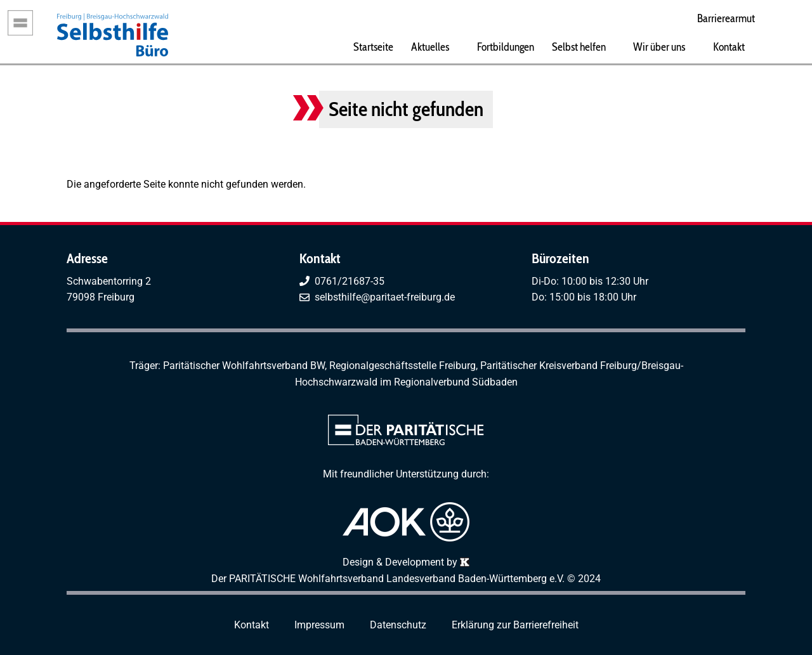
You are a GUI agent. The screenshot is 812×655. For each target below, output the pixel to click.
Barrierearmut (726, 18)
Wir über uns (659, 47)
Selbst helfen (579, 47)
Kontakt (729, 47)
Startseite (373, 47)
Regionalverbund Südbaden (456, 382)
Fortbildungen (506, 47)
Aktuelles (430, 47)
